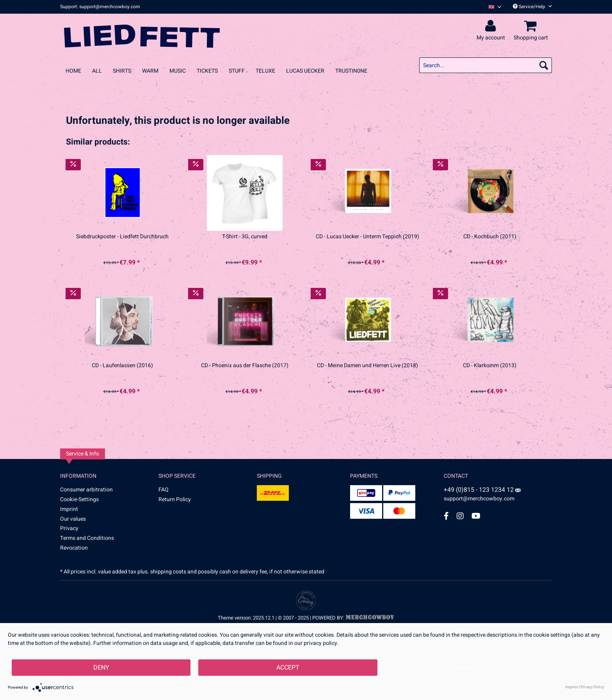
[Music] (178, 71)
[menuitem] (492, 7)
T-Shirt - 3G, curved (245, 237)
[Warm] (150, 71)
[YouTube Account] (476, 516)
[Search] (544, 65)
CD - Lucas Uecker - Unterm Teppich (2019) (367, 237)
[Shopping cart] (532, 26)
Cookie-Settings (79, 499)
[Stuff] (237, 71)
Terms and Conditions (87, 538)
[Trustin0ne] (351, 71)
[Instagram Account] (460, 516)
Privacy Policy (474, 668)
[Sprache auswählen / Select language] (495, 7)
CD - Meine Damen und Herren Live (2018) (367, 366)
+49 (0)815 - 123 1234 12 (479, 490)
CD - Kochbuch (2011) (490, 237)
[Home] (73, 71)
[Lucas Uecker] (305, 71)
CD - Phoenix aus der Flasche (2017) (245, 366)
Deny (101, 668)
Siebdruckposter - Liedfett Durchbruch (122, 237)
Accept (288, 668)
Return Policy (175, 499)
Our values (73, 519)
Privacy (69, 528)
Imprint (69, 509)
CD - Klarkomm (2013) (490, 366)
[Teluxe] (265, 71)
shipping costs (168, 572)
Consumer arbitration (86, 490)
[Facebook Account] (446, 516)
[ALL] (97, 71)
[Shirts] (122, 71)
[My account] (492, 26)
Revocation (74, 548)
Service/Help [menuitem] (532, 7)
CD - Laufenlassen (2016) (122, 366)
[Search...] (486, 65)
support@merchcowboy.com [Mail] (482, 496)
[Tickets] (207, 71)
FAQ (164, 490)
